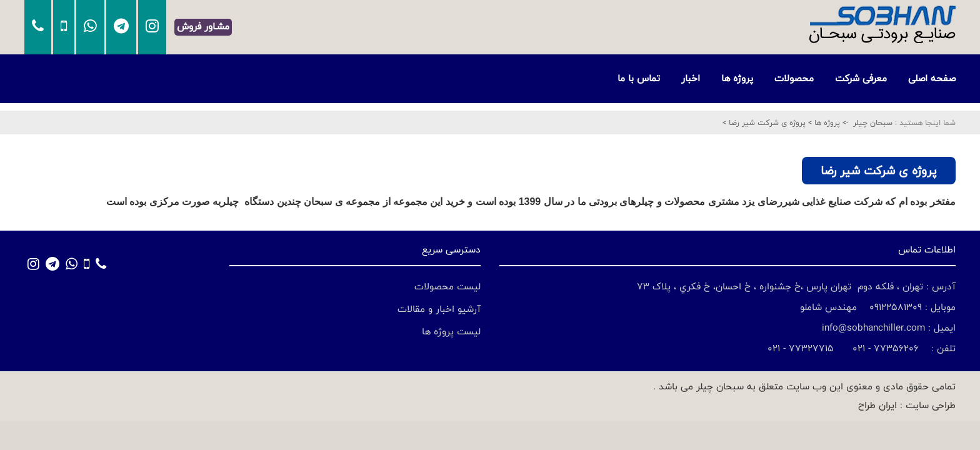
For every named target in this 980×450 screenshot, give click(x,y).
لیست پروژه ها (451, 332)
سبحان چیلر (873, 122)
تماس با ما (639, 78)
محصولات (794, 78)
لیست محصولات (447, 287)
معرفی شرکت (861, 78)
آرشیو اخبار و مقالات (439, 309)
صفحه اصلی (932, 78)
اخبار (691, 78)
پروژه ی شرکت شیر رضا (766, 122)
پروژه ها (737, 78)
